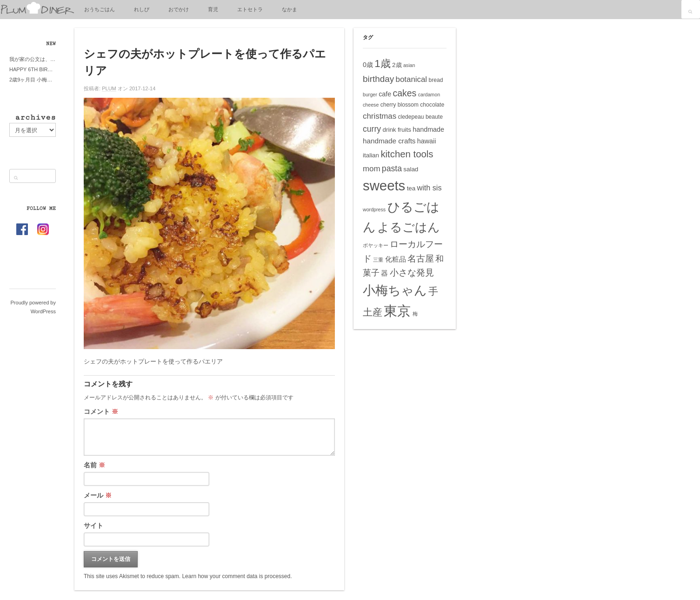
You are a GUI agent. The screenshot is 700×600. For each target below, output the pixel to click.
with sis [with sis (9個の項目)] (430, 188)
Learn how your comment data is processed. (237, 576)
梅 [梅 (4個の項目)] (415, 314)
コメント (101, 411)
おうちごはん (100, 9)
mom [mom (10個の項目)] (372, 169)
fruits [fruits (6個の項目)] (404, 130)
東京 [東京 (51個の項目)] (397, 311)
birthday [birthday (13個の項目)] (378, 79)
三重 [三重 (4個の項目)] (378, 260)
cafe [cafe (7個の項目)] (385, 94)
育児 (213, 9)
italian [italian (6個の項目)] (371, 155)
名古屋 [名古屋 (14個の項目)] (421, 258)
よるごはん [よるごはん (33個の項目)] (409, 227)
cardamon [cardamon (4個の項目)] (429, 94)
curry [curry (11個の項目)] (372, 129)
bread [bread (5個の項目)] (436, 80)
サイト (93, 526)
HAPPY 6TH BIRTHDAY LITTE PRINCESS (33, 69)
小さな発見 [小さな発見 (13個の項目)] (412, 273)
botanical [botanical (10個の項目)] (412, 79)
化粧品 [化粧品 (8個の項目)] (396, 259)
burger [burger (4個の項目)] (370, 94)
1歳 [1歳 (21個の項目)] (382, 64)
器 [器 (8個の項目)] (384, 273)
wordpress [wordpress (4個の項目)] (374, 209)
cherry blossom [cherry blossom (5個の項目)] (400, 105)
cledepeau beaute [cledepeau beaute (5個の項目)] (420, 117)
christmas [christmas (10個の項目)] (380, 116)
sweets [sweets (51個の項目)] (384, 185)
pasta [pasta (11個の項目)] (392, 169)
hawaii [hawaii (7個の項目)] (427, 141)
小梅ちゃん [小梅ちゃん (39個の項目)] (395, 290)
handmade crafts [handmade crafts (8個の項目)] (389, 141)
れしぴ (142, 9)
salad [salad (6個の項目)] (411, 169)
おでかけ (179, 9)
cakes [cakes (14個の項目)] (405, 93)
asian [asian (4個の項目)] (409, 65)
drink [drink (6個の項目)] (389, 130)
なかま (290, 9)
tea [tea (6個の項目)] (411, 188)
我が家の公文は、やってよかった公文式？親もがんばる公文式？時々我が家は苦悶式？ (33, 59)
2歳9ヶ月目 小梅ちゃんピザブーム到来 (33, 80)
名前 (94, 465)
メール (98, 495)
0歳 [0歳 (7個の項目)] (368, 65)
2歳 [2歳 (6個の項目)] (397, 65)
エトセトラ (250, 9)
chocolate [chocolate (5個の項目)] (432, 105)
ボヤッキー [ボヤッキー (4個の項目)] (376, 245)
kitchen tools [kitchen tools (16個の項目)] (407, 154)
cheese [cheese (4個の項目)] (371, 105)
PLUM (109, 88)
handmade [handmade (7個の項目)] (428, 129)
